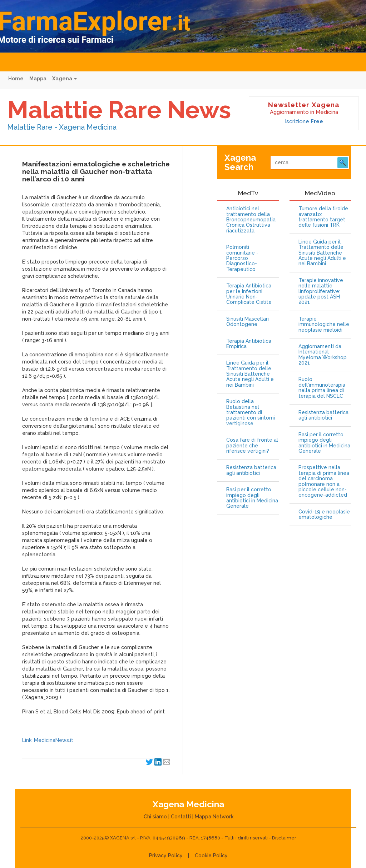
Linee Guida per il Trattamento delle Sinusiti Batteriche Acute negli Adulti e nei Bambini (250, 374)
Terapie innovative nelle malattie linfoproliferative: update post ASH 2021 (321, 292)
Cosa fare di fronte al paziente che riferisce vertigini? (252, 446)
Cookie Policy (211, 856)
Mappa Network (214, 817)
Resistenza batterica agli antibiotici (251, 470)
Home (16, 79)
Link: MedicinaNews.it (48, 740)
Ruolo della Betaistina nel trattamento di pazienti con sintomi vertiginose (251, 413)
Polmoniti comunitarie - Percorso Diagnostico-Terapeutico (242, 258)
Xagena (65, 79)
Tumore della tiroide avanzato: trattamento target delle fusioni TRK (323, 217)
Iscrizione (304, 121)
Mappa (38, 79)
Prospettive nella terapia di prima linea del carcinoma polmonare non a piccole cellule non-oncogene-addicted (324, 481)
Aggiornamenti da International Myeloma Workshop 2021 (323, 355)
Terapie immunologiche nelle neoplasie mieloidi (324, 325)
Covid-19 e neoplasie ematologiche (324, 515)
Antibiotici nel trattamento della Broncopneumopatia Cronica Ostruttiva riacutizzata (251, 220)
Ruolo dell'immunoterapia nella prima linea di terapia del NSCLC (322, 388)
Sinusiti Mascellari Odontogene (248, 322)
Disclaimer (284, 838)
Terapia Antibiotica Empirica (249, 344)
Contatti (181, 817)
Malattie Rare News (119, 110)
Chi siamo (155, 817)
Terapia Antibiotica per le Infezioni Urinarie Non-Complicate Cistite (249, 294)
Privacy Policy (166, 856)
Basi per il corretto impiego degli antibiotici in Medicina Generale (252, 498)
